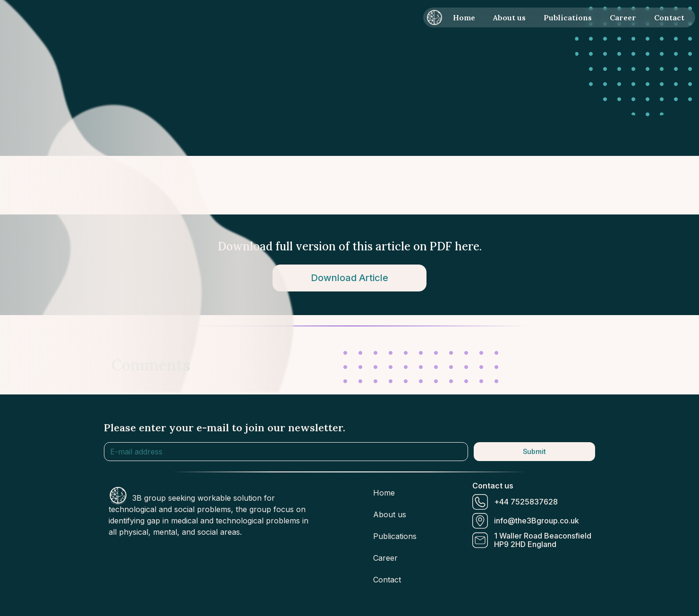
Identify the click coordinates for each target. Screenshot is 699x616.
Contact (669, 17)
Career (623, 17)
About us (509, 17)
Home (464, 17)
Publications (568, 17)
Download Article (349, 278)
